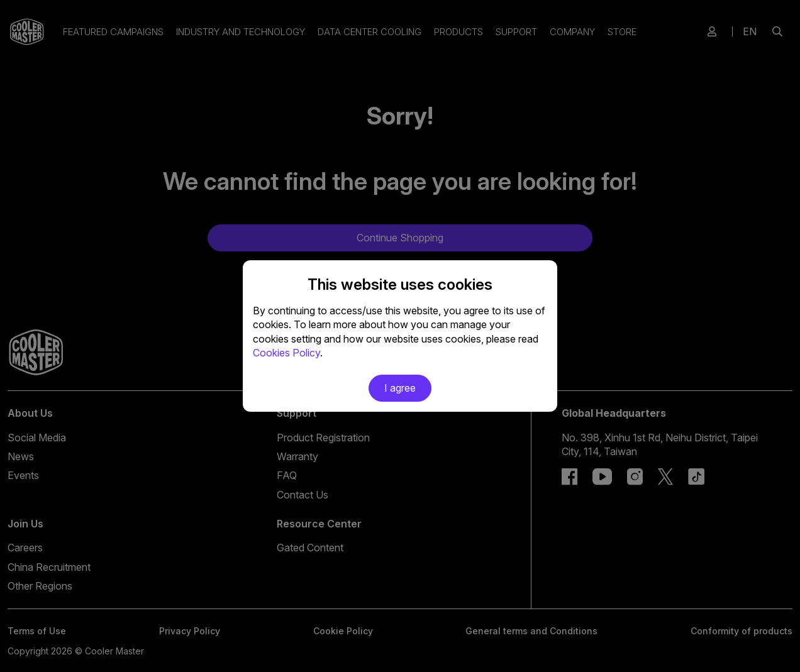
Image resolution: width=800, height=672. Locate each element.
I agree (400, 388)
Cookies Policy (286, 353)
